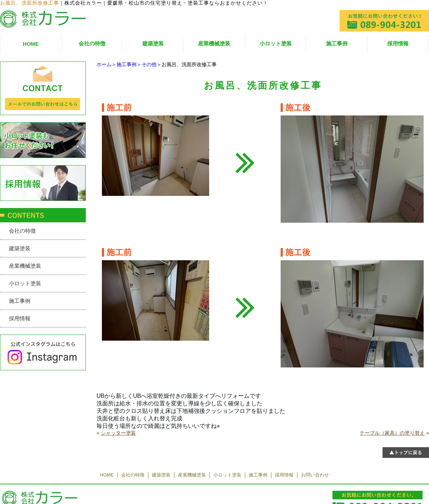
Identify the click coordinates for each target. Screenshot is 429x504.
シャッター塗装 (118, 433)
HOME (31, 44)
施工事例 (337, 43)
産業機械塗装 (214, 43)
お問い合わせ (315, 475)
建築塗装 (153, 43)
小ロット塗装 (276, 43)
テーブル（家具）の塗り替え (392, 433)
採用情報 (398, 43)
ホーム (104, 64)
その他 (149, 64)
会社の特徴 (92, 43)
